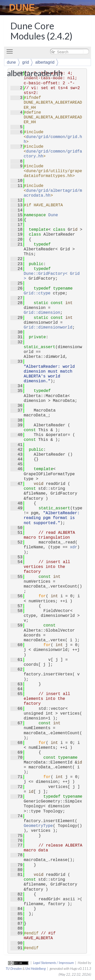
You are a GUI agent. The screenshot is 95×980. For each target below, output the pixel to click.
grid (26, 62)
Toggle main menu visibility (11, 49)
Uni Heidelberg (35, 969)
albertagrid (45, 62)
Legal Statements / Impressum (53, 963)
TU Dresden (14, 969)
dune (11, 62)
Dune (53, 215)
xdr (74, 547)
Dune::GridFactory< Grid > (53, 276)
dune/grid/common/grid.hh (53, 139)
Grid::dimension (42, 313)
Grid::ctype (37, 293)
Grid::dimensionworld (48, 328)
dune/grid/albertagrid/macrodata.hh (53, 193)
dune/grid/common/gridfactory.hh (53, 154)
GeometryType (38, 826)
